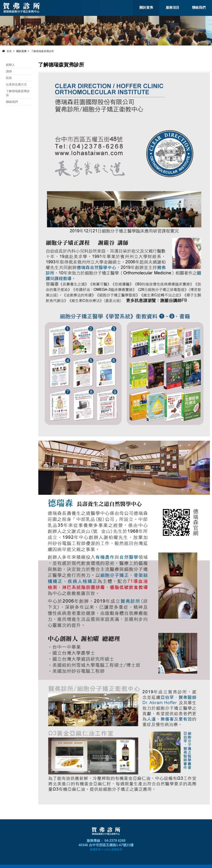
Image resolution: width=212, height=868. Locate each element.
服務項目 (173, 8)
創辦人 (10, 65)
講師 (9, 71)
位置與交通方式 (16, 84)
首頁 (9, 51)
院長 (9, 78)
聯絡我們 (199, 8)
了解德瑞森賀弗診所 (42, 51)
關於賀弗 (146, 8)
